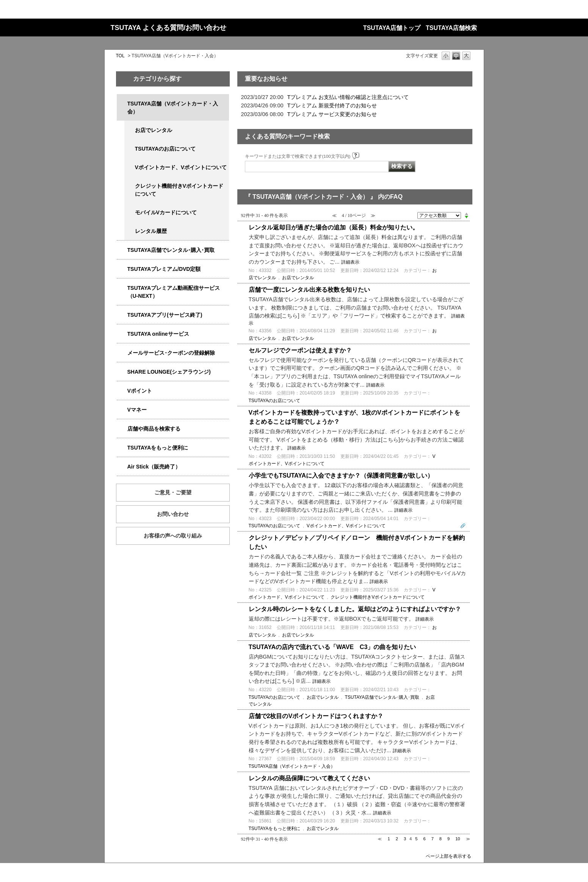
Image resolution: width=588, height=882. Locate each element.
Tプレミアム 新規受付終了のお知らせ (332, 105)
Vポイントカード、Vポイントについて (181, 167)
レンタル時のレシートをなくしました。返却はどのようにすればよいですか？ (355, 609)
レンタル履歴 (151, 231)
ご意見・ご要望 (173, 492)
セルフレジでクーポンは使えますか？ (300, 350)
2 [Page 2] (397, 839)
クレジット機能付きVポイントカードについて (179, 190)
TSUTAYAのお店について (165, 149)
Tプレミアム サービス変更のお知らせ (332, 114)
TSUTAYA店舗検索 (451, 28)
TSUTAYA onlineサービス (158, 334)
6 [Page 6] (424, 839)
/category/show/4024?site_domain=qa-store (122, 448)
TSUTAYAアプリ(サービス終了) (165, 315)
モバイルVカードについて (166, 212)
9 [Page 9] (448, 839)
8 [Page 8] (441, 839)
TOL (120, 56)
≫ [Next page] (468, 839)
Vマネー (137, 410)
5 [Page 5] (416, 839)
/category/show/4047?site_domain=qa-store (122, 104)
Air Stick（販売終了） (154, 467)
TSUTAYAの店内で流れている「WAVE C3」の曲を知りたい (332, 647)
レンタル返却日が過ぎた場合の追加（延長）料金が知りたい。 (334, 227)
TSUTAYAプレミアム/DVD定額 (164, 269)
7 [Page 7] (433, 839)
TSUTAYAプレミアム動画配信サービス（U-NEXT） (174, 292)
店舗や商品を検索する (154, 429)
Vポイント (140, 391)
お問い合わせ (173, 514)
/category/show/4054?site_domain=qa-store (122, 250)
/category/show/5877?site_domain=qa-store (122, 372)
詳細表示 (350, 262)
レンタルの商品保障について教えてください (309, 778)
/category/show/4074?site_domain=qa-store (122, 391)
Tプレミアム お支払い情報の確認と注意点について (348, 97)
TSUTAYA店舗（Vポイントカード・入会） (173, 108)
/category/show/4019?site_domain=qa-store (122, 315)
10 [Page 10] (458, 839)
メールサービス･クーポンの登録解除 (171, 353)
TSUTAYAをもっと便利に (158, 448)
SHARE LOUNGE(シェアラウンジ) (169, 372)
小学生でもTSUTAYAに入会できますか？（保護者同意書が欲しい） (341, 476)
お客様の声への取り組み (173, 536)
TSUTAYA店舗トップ (392, 28)
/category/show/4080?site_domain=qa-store (122, 353)
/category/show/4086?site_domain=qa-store (122, 429)
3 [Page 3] (405, 839)
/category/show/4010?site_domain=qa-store (122, 334)
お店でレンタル (154, 130)
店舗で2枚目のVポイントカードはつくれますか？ (316, 716)
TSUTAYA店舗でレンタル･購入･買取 (171, 250)
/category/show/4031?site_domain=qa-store (122, 269)
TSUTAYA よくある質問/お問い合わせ (169, 28)
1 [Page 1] (389, 839)
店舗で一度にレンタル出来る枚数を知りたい (309, 290)
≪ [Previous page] (380, 839)
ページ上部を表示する (448, 856)
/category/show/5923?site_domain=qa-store (122, 288)
